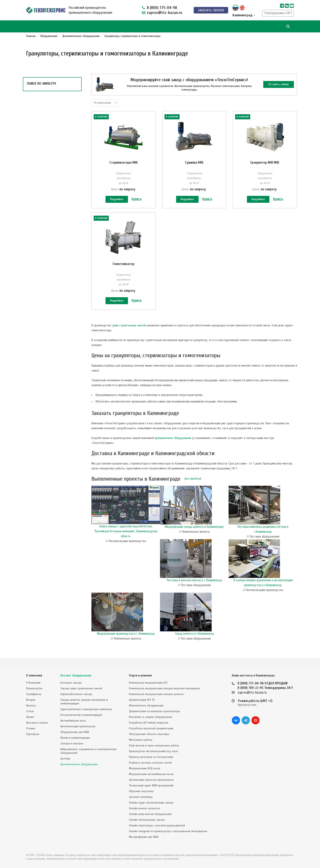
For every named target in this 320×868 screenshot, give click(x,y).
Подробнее (117, 200)
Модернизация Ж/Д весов (145, 768)
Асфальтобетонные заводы (76, 694)
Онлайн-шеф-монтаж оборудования (150, 814)
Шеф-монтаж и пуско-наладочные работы (154, 746)
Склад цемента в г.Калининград (194, 642)
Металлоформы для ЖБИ (144, 837)
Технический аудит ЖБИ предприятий (151, 785)
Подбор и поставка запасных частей (150, 763)
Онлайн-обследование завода (147, 820)
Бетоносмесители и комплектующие (81, 715)
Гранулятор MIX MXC (265, 162)
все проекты (193, 487)
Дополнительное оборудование (79, 764)
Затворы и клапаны (72, 743)
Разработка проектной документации (151, 728)
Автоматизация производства (78, 726)
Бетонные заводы (71, 683)
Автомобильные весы (73, 721)
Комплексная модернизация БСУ (148, 683)
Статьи (30, 711)
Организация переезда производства (151, 780)
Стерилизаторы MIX (123, 162)
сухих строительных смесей (129, 334)
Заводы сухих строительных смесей (81, 688)
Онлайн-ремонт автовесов (144, 808)
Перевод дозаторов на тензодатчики (151, 757)
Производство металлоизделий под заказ (154, 751)
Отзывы (31, 728)
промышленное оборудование (173, 447)
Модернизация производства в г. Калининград (126, 642)
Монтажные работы (141, 740)
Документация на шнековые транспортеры (154, 711)
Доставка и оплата (37, 723)
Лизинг (30, 717)
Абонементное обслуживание (146, 706)
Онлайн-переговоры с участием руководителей (157, 825)
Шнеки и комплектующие (75, 738)
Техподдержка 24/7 (278, 13)
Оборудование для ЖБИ (75, 732)
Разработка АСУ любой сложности (149, 723)
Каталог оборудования (76, 676)
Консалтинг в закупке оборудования (151, 717)
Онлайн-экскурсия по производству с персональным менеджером (168, 831)
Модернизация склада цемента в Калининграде (194, 536)
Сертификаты (34, 694)
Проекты (31, 706)
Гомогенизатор (124, 268)
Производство (34, 688)
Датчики (65, 759)
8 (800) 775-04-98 (162, 8)
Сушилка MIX (194, 162)
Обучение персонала (141, 791)
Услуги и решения (140, 676)
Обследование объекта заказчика (149, 734)
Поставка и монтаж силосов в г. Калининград (194, 589)
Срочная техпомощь (141, 797)
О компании (34, 676)
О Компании (33, 683)
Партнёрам (33, 734)
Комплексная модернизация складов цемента (156, 694)
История (31, 700)
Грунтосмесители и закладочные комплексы (86, 709)
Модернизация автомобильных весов (151, 774)
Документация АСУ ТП (142, 700)
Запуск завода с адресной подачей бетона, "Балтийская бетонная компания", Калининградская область (126, 540)
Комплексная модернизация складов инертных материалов (164, 688)
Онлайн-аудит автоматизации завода (151, 803)
